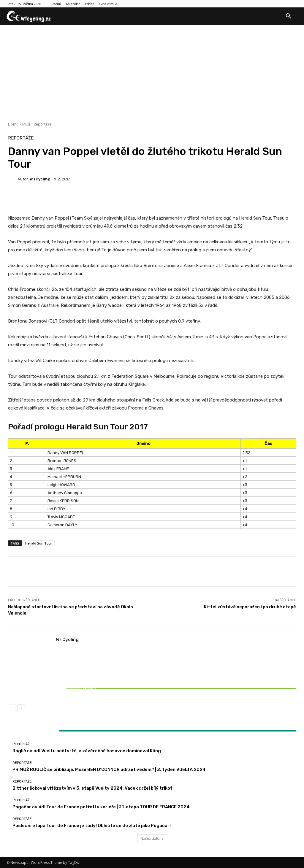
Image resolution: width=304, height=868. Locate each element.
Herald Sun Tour (39, 543)
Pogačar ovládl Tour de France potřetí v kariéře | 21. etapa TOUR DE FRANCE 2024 (101, 807)
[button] (289, 16)
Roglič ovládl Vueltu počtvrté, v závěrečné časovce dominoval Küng (87, 751)
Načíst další (152, 838)
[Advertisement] (152, 70)
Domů (13, 124)
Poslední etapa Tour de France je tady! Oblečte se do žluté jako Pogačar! (92, 826)
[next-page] (21, 708)
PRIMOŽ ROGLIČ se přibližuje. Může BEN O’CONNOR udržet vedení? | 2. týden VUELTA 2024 (109, 769)
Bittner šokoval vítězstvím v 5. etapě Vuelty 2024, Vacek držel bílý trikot (56, 690)
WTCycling (40, 179)
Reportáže (43, 124)
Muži (26, 124)
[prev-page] (12, 708)
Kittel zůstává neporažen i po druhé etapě (250, 607)
